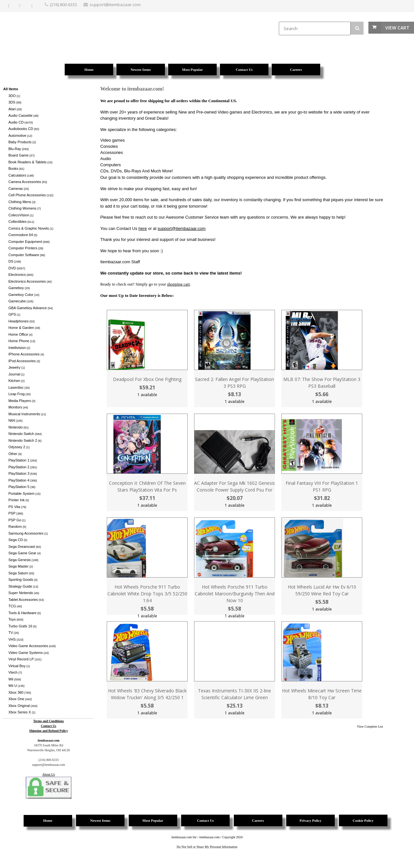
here (143, 228)
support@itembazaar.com (181, 228)
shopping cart (179, 284)
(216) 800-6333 (63, 5)
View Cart (397, 28)
